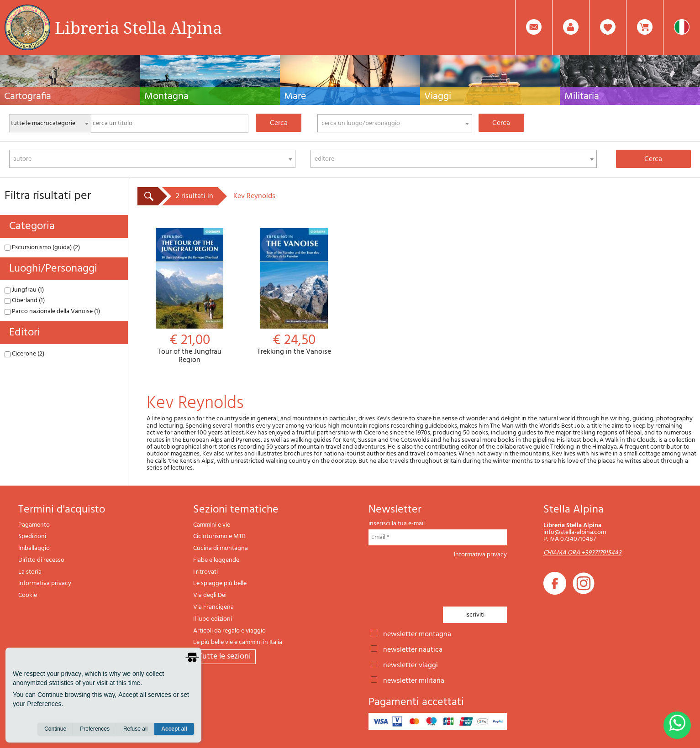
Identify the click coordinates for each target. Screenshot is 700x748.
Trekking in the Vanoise (294, 292)
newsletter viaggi (411, 664)
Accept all (174, 730)
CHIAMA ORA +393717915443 (582, 553)
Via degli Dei (210, 595)
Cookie (28, 595)
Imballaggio (34, 548)
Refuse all (135, 730)
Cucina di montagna (221, 548)
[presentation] (438, 580)
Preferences (95, 730)
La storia (30, 572)
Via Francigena (213, 607)
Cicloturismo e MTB (219, 536)
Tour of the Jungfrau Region (190, 296)
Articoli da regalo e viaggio (229, 631)
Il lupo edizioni (213, 619)
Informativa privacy (45, 583)
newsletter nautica (413, 649)
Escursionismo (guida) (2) (42, 248)
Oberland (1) (25, 301)
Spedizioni (32, 536)
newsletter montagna (417, 633)
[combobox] (395, 123)
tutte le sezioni (224, 656)
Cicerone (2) (24, 354)
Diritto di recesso (41, 560)
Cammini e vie (212, 525)
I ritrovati (205, 572)
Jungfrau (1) (24, 290)
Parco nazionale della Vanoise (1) (52, 311)
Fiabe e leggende (216, 560)
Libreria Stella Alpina (138, 27)
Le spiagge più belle (220, 583)
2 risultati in (195, 196)
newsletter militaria (414, 680)
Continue (55, 730)
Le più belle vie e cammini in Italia (238, 642)
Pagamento (34, 525)
